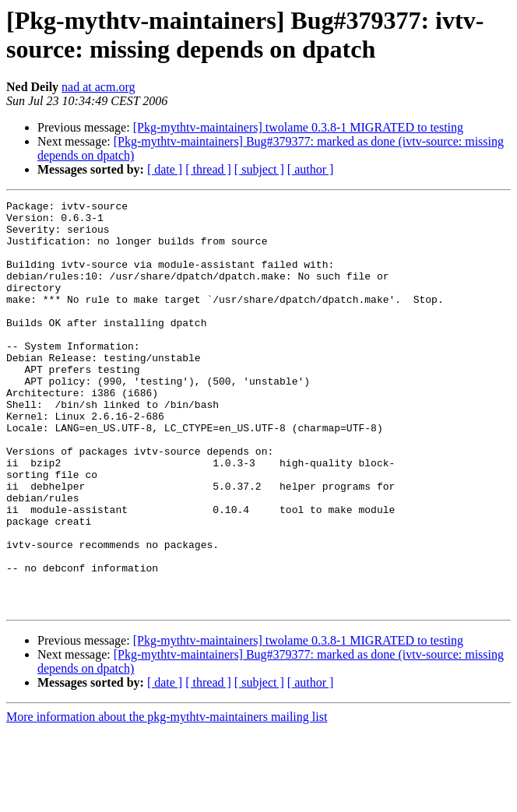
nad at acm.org (98, 87)
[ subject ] (259, 169)
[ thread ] (208, 169)
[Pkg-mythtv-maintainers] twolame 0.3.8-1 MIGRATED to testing (298, 127)
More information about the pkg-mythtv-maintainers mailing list (167, 798)
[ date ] (165, 169)
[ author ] (311, 169)
